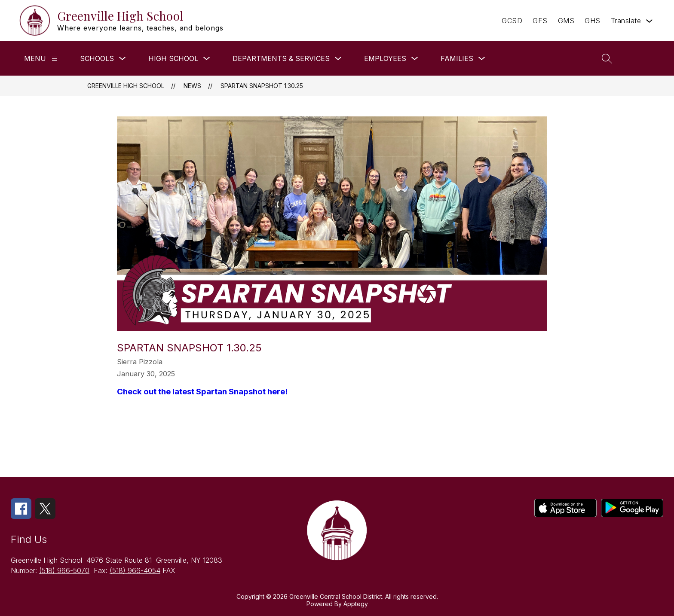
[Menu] (54, 59)
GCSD (512, 21)
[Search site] (607, 58)
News (192, 86)
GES (540, 21)
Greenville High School (126, 86)
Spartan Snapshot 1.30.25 (262, 86)
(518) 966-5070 (64, 570)
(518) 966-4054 (135, 570)
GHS (593, 21)
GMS (566, 21)
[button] (643, 58)
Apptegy (356, 604)
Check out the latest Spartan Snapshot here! (202, 392)
